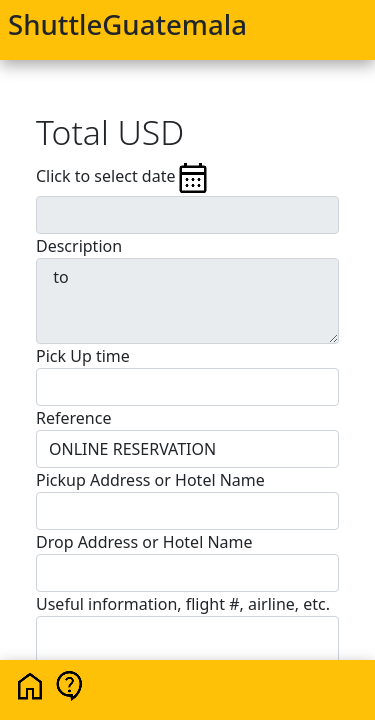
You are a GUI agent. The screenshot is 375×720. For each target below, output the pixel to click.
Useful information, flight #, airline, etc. (183, 604)
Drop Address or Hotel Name (144, 542)
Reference (73, 418)
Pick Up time (83, 356)
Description (79, 246)
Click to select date (123, 178)
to (187, 301)
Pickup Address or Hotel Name (150, 480)
